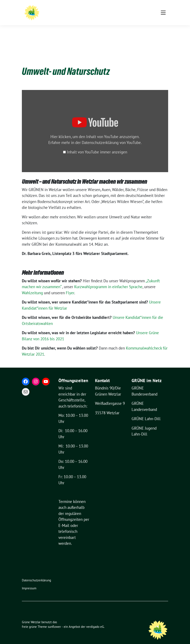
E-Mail (64, 519)
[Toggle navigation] (163, 30)
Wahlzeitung (32, 286)
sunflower (54, 620)
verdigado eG (95, 620)
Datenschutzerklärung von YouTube (111, 136)
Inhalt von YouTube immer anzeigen (97, 145)
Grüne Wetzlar (74, 9)
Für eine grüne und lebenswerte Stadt (95, 15)
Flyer (70, 286)
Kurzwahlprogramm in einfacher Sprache (108, 280)
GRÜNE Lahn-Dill (146, 412)
